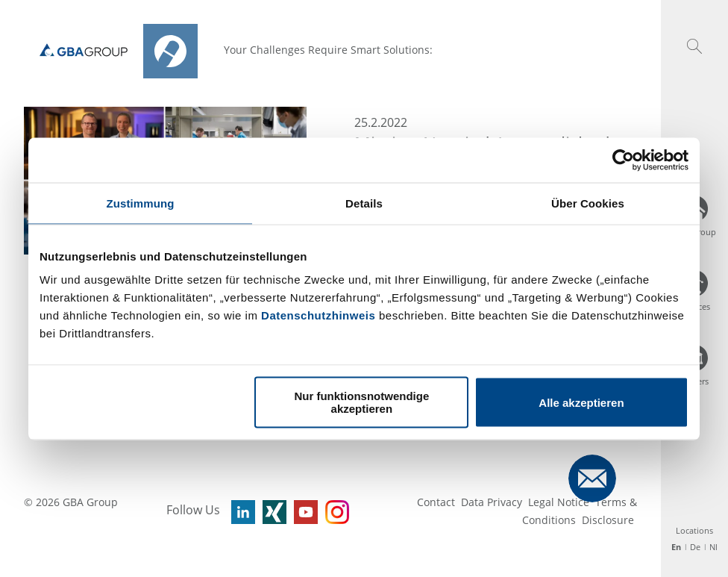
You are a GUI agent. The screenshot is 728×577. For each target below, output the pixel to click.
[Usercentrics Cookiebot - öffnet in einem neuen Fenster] (623, 160)
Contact (436, 502)
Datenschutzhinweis (318, 315)
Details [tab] (364, 203)
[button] (694, 46)
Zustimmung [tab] (141, 203)
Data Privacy (492, 502)
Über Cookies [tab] (588, 203)
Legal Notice (559, 502)
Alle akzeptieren (581, 402)
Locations (694, 530)
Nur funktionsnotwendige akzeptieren (361, 402)
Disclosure (608, 520)
